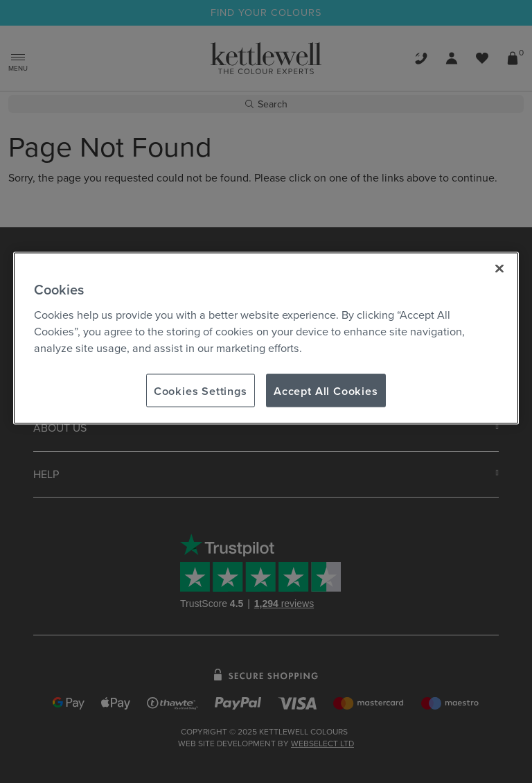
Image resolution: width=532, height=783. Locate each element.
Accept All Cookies (326, 390)
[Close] (499, 268)
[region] (266, 338)
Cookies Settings (201, 390)
